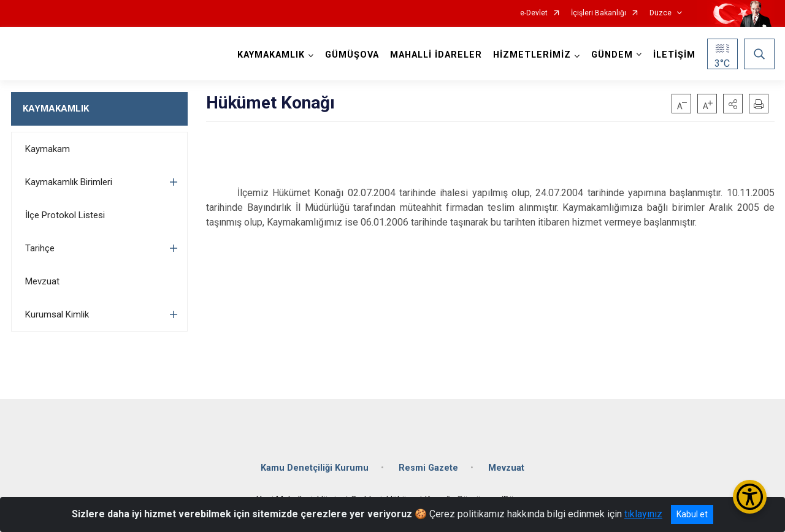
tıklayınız (643, 514)
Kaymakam (48, 149)
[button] (733, 104)
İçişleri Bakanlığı (599, 13)
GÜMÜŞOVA (352, 55)
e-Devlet (534, 13)
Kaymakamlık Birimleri (69, 182)
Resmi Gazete (428, 468)
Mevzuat (42, 281)
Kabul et (692, 514)
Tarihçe (40, 248)
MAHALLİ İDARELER (436, 55)
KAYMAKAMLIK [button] (271, 55)
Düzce (661, 13)
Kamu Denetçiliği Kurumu (315, 468)
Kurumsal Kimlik (57, 314)
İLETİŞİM (674, 55)
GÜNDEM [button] (612, 55)
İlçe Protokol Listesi (65, 215)
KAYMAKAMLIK (56, 108)
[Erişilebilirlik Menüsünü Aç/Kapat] (750, 497)
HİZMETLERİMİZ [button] (532, 55)
